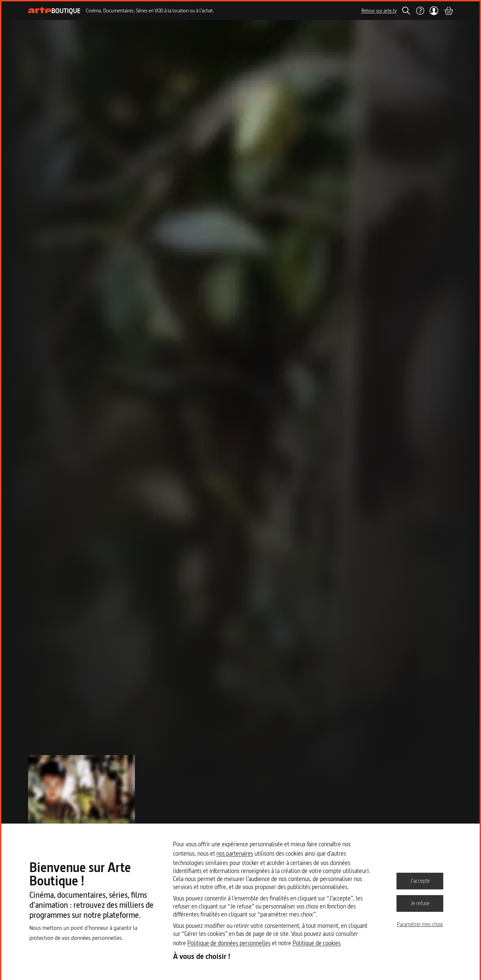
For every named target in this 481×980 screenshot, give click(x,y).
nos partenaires (235, 853)
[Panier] (448, 11)
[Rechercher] (406, 11)
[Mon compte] (434, 11)
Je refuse (420, 903)
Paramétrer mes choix (420, 924)
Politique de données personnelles (229, 943)
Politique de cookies (317, 943)
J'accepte (420, 881)
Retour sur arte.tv (379, 11)
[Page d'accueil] (54, 11)
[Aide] (420, 11)
